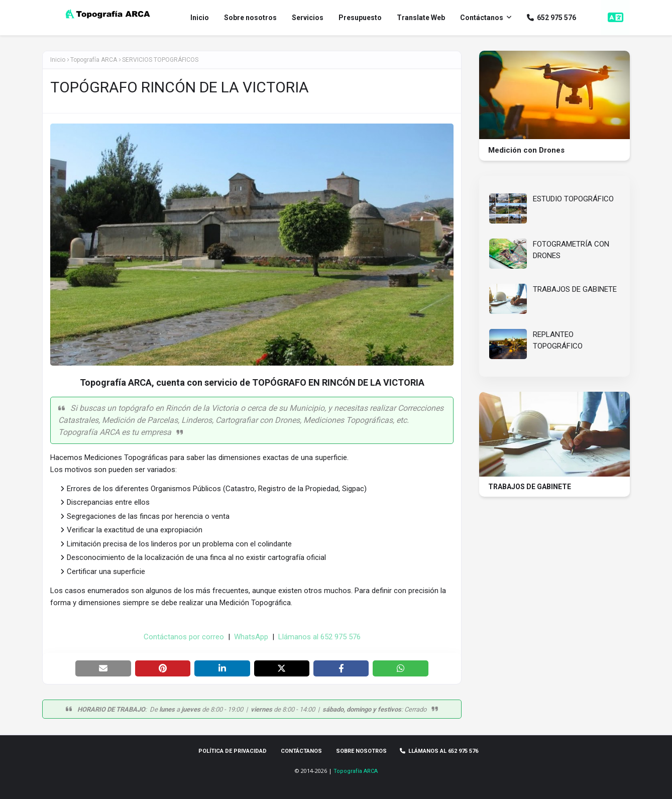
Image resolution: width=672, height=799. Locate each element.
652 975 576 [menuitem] (551, 18)
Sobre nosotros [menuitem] (250, 18)
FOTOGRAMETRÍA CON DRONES (571, 250)
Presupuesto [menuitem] (360, 18)
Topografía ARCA (356, 771)
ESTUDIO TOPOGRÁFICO (573, 199)
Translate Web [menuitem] (421, 18)
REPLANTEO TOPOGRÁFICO (558, 340)
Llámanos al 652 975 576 (319, 637)
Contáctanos (301, 751)
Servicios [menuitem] (308, 18)
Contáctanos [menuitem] (482, 18)
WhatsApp (251, 637)
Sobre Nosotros (361, 751)
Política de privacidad (233, 751)
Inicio (58, 60)
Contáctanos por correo (184, 637)
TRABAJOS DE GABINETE (575, 289)
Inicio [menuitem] (200, 18)
